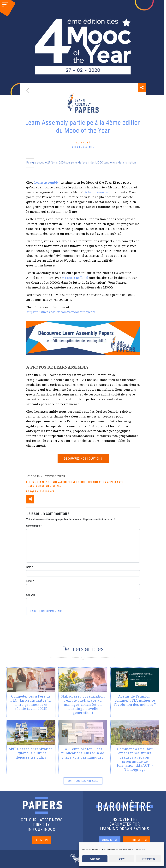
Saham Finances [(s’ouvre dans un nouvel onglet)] (97, 192)
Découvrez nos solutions (83, 459)
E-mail (30, 581)
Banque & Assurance (40, 491)
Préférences (149, 859)
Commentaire (34, 526)
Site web (31, 595)
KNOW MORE (110, 840)
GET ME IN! (42, 840)
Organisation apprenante (105, 482)
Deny (122, 859)
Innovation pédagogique (68, 482)
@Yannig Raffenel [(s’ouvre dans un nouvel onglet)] (75, 278)
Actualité (83, 143)
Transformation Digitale (44, 486)
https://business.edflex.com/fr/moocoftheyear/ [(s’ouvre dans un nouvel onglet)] (61, 312)
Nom (30, 567)
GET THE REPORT (137, 840)
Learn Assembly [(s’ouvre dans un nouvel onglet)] (47, 182)
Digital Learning (38, 482)
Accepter (95, 859)
